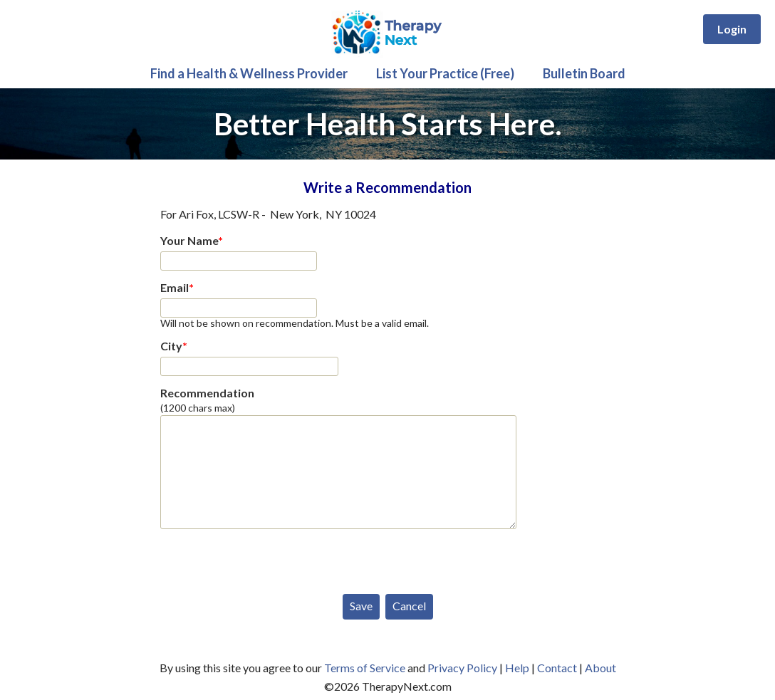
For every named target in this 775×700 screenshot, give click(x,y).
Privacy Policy (462, 668)
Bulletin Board (584, 73)
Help (517, 668)
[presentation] (269, 558)
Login (732, 29)
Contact (557, 668)
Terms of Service (365, 668)
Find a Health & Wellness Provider (249, 73)
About (600, 668)
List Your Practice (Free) (445, 73)
